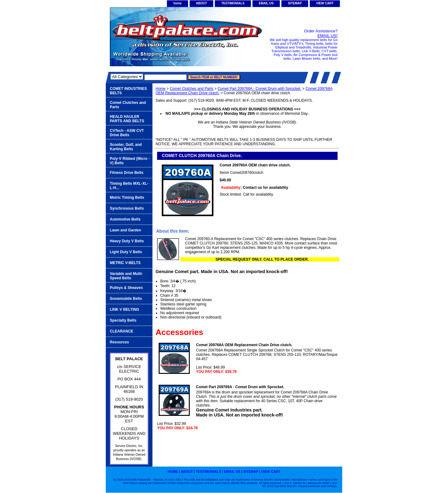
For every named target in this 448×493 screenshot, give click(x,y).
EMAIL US (266, 3)
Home (161, 89)
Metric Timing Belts (127, 198)
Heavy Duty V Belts (127, 241)
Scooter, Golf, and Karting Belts (126, 147)
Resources (119, 342)
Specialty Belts (123, 320)
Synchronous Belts (127, 208)
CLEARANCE (121, 331)
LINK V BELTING (124, 309)
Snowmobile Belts (126, 299)
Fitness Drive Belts (127, 173)
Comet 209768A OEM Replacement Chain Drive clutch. (244, 345)
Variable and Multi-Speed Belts (126, 276)
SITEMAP (295, 3)
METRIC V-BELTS (125, 263)
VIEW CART (325, 3)
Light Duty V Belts (126, 252)
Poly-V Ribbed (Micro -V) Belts (130, 161)
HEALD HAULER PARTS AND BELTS (127, 119)
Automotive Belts (125, 219)
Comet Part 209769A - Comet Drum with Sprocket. (259, 89)
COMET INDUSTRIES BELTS (128, 91)
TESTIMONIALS (233, 3)
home (177, 3)
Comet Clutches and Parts (192, 89)
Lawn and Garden (126, 230)
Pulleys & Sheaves (126, 288)
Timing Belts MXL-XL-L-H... (129, 186)
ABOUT (202, 3)
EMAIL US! (327, 36)
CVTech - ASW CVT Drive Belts (127, 133)
